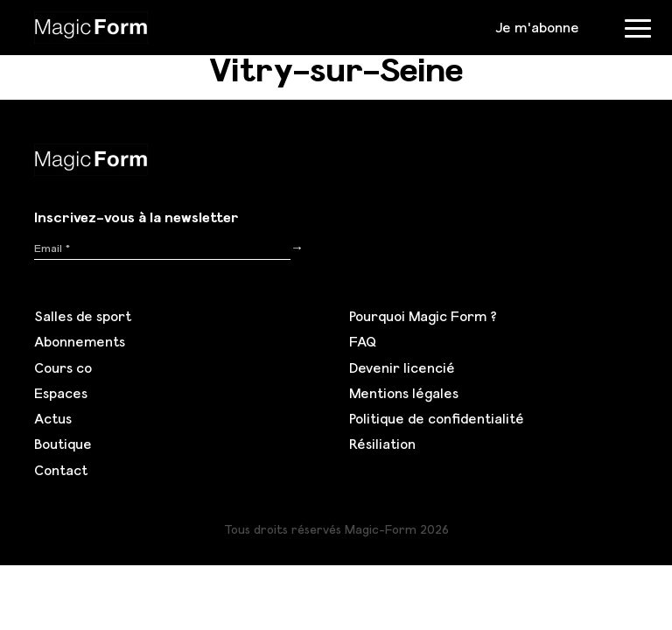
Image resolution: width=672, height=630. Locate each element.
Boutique (63, 444)
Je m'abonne (537, 27)
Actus (53, 418)
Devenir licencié (402, 367)
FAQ (363, 341)
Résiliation (382, 444)
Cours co (63, 367)
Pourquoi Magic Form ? (423, 316)
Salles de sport (83, 316)
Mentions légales (404, 393)
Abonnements (80, 341)
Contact (61, 470)
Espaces (61, 393)
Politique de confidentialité (437, 418)
